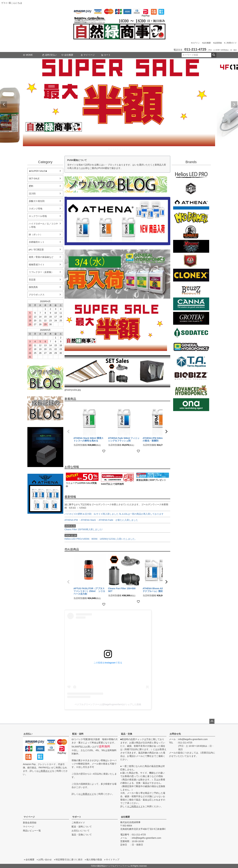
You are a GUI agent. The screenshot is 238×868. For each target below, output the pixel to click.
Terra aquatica (191, 361)
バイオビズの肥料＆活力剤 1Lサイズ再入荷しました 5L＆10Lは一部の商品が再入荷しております (115, 514)
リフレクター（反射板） (41, 272)
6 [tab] (120, 149)
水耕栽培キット (37, 242)
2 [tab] (111, 149)
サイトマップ (113, 860)
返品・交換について (82, 835)
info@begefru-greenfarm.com (193, 739)
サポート (77, 817)
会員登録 (218, 43)
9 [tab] (127, 149)
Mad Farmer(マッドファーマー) (191, 218)
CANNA (191, 304)
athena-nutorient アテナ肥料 (45, 494)
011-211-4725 (185, 743)
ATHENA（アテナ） (191, 203)
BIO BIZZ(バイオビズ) (191, 376)
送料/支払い (49, 55)
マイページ (88, 55)
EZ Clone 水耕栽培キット (45, 447)
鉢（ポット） (36, 234)
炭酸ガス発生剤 (37, 201)
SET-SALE (34, 178)
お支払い (28, 734)
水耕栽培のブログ (45, 378)
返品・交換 (127, 734)
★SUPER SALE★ (38, 171)
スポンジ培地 (36, 209)
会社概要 (207, 43)
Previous (4, 104)
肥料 (31, 186)
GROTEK (191, 318)
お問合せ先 (175, 734)
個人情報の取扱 (94, 860)
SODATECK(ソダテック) (191, 333)
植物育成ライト (37, 265)
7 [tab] (123, 149)
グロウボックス (37, 295)
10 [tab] (129, 149)
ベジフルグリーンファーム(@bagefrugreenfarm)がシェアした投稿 (108, 704)
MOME (28, 55)
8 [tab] (125, 149)
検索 (214, 55)
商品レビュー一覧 (32, 831)
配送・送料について (82, 827)
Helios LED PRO (191, 174)
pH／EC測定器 (36, 250)
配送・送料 (78, 734)
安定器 (32, 280)
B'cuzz (191, 289)
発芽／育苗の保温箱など (41, 257)
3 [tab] (114, 149)
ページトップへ (212, 721)
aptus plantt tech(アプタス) (191, 189)
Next (234, 104)
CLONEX (191, 275)
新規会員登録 (30, 823)
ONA (191, 405)
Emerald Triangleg (191, 232)
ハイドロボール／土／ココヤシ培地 (43, 225)
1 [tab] (109, 149)
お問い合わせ (45, 860)
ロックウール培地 (38, 216)
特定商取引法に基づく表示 (69, 860)
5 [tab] (118, 149)
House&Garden (191, 261)
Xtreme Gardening (191, 246)
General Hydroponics (191, 347)
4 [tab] (116, 149)
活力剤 (32, 194)
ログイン (196, 43)
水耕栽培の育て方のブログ (45, 408)
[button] (68, 432)
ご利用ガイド (231, 43)
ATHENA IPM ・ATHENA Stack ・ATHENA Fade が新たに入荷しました (101, 520)
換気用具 (33, 287)
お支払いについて (81, 831)
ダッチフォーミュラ (191, 390)
